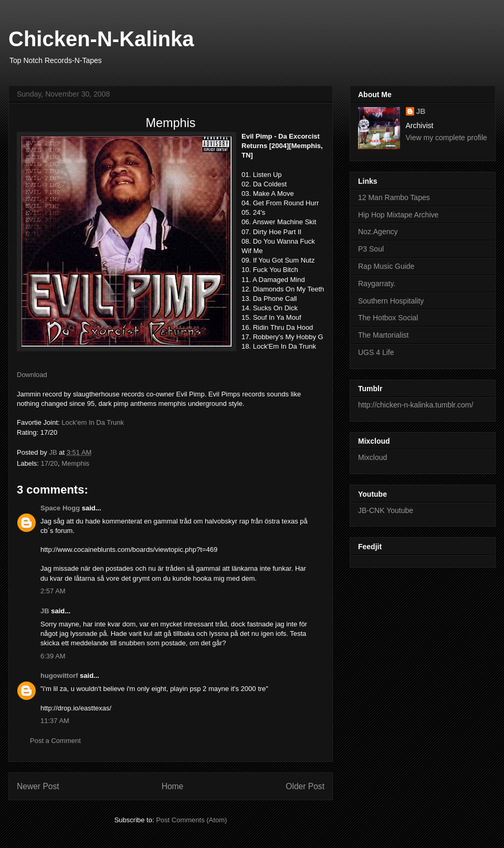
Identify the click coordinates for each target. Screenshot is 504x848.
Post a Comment (55, 741)
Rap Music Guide (386, 266)
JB (45, 611)
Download (32, 375)
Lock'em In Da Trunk (93, 422)
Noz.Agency (378, 232)
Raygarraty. (377, 284)
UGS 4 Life (376, 352)
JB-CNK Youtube (386, 510)
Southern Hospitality (391, 301)
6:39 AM (53, 656)
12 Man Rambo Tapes (394, 197)
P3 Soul (371, 249)
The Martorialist (383, 335)
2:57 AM (53, 591)
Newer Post (38, 786)
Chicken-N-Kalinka (101, 39)
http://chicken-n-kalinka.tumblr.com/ (416, 405)
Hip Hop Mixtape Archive (398, 215)
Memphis (75, 463)
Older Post (305, 786)
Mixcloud (372, 457)
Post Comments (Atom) (191, 820)
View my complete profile (447, 138)
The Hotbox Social (388, 318)
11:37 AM (55, 721)
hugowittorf (59, 676)
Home (173, 786)
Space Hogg (60, 508)
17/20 (50, 463)
